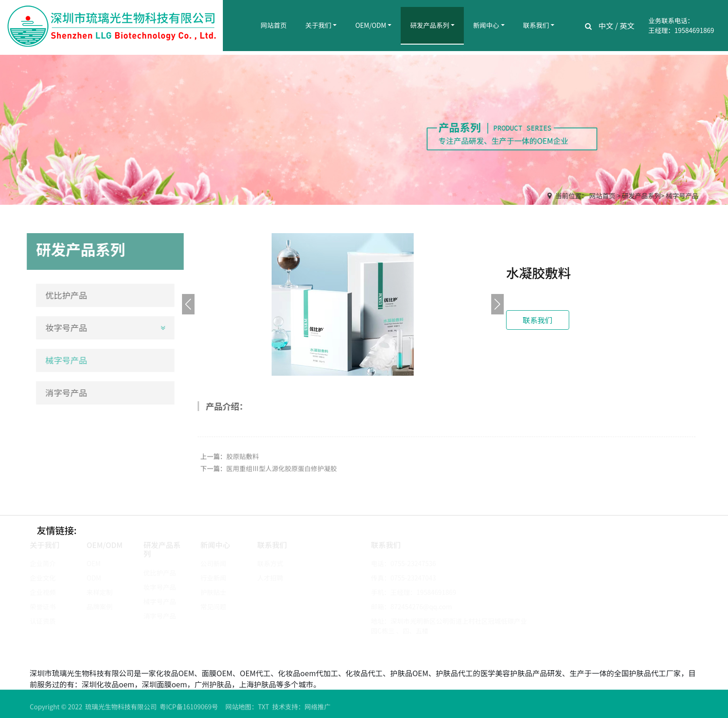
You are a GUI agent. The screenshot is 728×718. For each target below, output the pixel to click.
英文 (627, 26)
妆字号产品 (65, 327)
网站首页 (274, 25)
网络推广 (318, 709)
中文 (606, 26)
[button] (497, 304)
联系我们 (536, 25)
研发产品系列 (429, 25)
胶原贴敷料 (243, 458)
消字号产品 (65, 392)
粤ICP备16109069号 (189, 709)
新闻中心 (486, 25)
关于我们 (318, 25)
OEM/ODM (371, 25)
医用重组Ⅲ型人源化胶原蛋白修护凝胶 (282, 470)
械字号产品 (682, 196)
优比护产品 (65, 295)
